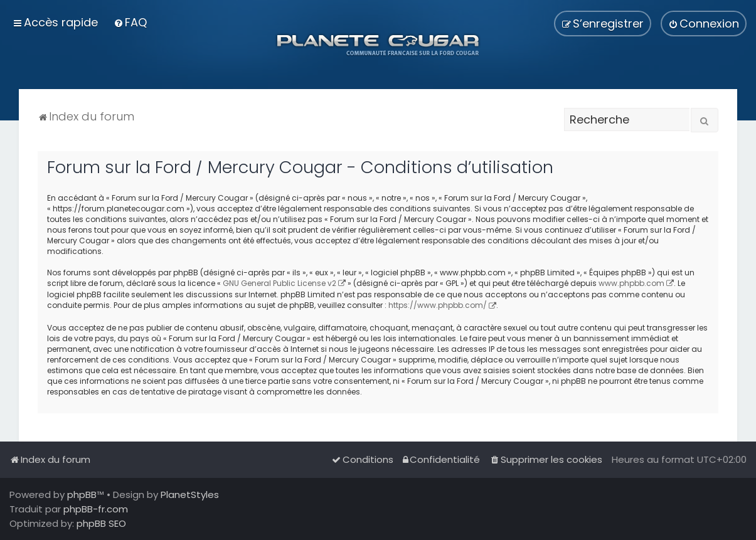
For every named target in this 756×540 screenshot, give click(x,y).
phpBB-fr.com (96, 509)
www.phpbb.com (631, 283)
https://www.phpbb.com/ (438, 305)
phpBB (82, 495)
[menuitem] (130, 22)
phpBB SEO (101, 523)
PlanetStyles (190, 495)
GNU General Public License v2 (280, 283)
